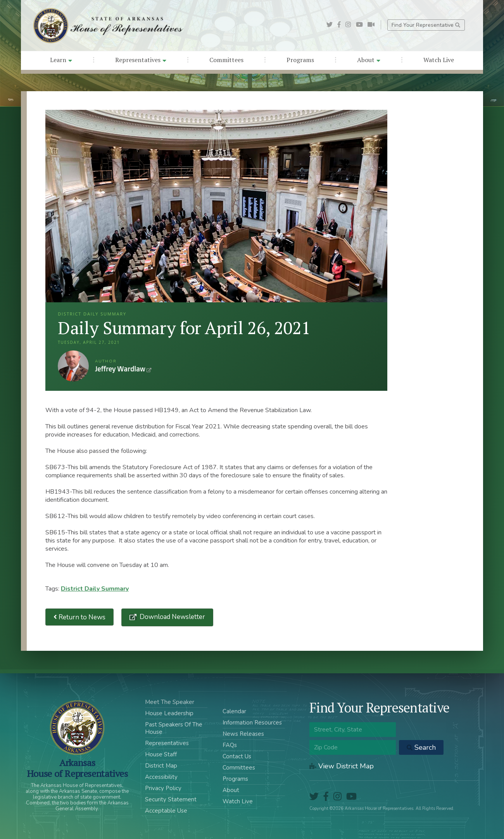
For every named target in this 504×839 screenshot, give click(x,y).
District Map (161, 766)
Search (421, 747)
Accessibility (161, 777)
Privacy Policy (163, 788)
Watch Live (439, 60)
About (369, 60)
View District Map (342, 766)
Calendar (234, 711)
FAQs (230, 745)
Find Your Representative (426, 25)
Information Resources (252, 723)
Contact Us (237, 756)
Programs (300, 60)
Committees (226, 60)
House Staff (161, 754)
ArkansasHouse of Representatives (77, 768)
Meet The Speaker (170, 702)
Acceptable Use (166, 811)
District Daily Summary (95, 589)
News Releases (243, 734)
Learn (61, 60)
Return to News (79, 617)
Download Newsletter (172, 617)
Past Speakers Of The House (174, 728)
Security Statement (171, 799)
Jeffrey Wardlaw (73, 366)
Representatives (141, 60)
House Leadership (169, 713)
